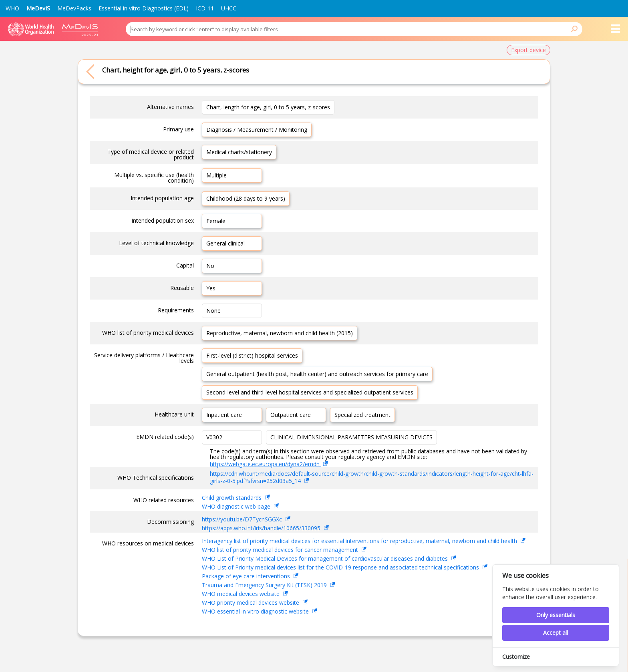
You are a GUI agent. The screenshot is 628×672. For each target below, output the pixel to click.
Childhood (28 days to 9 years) (246, 198)
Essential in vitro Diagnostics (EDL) (144, 8)
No (210, 266)
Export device (528, 50)
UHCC (229, 8)
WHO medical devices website (242, 594)
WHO (12, 8)
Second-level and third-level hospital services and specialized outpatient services (310, 392)
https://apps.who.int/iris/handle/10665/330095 (262, 528)
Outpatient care (291, 415)
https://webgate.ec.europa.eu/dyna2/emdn (266, 464)
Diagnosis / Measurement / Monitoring (257, 130)
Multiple (216, 175)
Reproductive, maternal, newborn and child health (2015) (280, 333)
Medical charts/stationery (239, 152)
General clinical (225, 243)
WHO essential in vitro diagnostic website (256, 611)
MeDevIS (38, 8)
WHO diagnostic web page (237, 506)
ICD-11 (205, 8)
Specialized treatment (362, 415)
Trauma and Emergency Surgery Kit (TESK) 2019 (265, 585)
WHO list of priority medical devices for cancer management (281, 550)
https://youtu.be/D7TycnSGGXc (243, 519)
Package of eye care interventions (247, 576)
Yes (211, 288)
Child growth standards (232, 498)
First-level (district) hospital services (252, 355)
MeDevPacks (74, 8)
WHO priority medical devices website (251, 603)
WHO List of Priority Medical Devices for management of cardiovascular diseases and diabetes (326, 558)
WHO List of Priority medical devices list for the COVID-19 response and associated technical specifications (341, 567)
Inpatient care (224, 415)
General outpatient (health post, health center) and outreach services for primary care (317, 374)
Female (216, 221)
